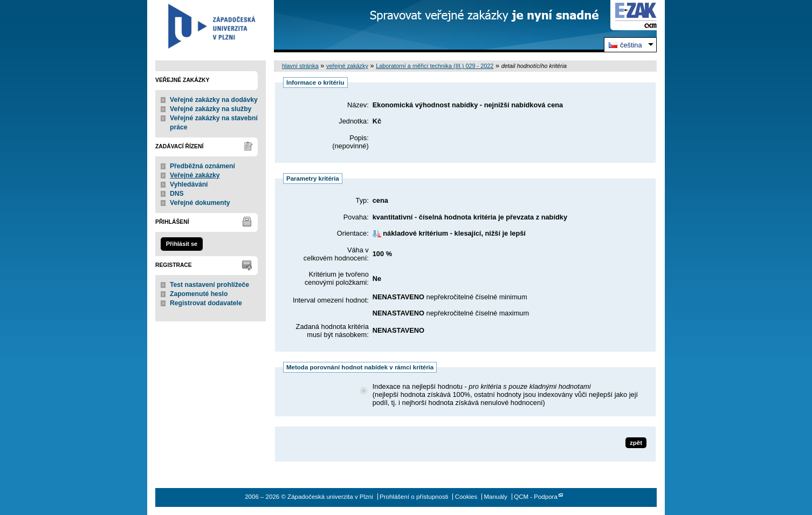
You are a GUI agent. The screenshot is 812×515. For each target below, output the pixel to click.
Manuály (496, 497)
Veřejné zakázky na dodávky (214, 100)
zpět (636, 443)
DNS (177, 194)
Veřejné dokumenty (200, 203)
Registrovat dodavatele (206, 303)
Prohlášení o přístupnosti (414, 497)
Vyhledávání (189, 184)
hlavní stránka (300, 66)
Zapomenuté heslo (199, 294)
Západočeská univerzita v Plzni (211, 26)
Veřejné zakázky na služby (211, 109)
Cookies (466, 497)
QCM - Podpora (536, 497)
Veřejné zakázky (195, 175)
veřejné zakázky (347, 66)
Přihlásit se (182, 244)
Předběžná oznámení (202, 166)
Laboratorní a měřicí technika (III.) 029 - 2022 (435, 66)
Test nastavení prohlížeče (209, 285)
